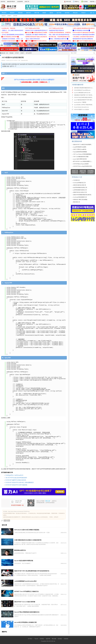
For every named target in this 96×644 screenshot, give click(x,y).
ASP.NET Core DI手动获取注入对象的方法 (26, 591)
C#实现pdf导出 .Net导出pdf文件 (14, 475)
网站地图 (54, 639)
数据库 (44, 13)
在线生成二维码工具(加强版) (80, 200)
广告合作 (36, 639)
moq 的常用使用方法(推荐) (80, 147)
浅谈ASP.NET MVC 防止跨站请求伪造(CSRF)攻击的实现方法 (32, 571)
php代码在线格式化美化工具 (80, 187)
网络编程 (20, 13)
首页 (7, 53)
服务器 (51, 13)
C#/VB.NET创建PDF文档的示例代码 (16, 480)
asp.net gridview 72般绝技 (80, 102)
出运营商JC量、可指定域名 (8, 28)
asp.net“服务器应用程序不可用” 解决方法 (84, 100)
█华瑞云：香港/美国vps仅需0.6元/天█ (59, 39)
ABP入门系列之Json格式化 (80, 149)
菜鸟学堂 (3, 2)
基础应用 (4, 16)
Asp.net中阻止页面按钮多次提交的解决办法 (27, 612)
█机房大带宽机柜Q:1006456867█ (81, 30)
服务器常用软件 (11, 2)
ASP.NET (17, 53)
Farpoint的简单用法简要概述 (80, 152)
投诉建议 (60, 639)
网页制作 (12, 13)
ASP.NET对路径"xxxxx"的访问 (81, 110)
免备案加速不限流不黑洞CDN (56, 30)
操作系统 (67, 13)
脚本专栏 (29, 13)
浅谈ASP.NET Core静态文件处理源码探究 (83, 145)
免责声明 (48, 639)
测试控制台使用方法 (20, 550)
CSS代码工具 (76, 180)
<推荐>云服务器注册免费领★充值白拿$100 (84, 28)
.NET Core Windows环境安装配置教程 (82, 154)
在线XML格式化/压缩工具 (80, 185)
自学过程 (15, 16)
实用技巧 (9, 16)
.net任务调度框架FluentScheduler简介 (25, 581)
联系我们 (42, 639)
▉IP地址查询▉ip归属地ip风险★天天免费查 (36, 32)
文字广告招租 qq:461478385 (32, 28)
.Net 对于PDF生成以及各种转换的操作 (16, 478)
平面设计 (83, 13)
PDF (9, 521)
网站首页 (4, 13)
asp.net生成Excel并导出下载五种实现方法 (84, 105)
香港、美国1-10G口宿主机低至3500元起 (59, 35)
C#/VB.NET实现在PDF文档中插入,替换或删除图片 (20, 482)
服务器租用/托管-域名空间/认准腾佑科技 (83, 39)
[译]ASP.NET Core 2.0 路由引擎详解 (25, 602)
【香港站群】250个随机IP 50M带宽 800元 (36, 35)
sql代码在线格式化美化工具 (80, 190)
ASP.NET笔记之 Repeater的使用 (81, 164)
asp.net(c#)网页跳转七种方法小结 (82, 93)
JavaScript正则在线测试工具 (80, 197)
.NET (5, 521)
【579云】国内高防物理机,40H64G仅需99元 (13, 35)
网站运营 (75, 13)
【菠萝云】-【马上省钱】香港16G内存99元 (12, 30)
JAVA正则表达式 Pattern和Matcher (82, 90)
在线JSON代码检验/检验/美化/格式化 (82, 195)
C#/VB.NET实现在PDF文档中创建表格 (16, 485)
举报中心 (77, 2)
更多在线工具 (76, 202)
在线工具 (27, 2)
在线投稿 (66, 639)
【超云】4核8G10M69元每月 (33, 39)
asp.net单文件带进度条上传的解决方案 (25, 622)
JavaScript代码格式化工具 (79, 183)
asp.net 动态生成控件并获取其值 (24, 561)
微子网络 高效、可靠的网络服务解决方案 (59, 37)
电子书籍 (59, 13)
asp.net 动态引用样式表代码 (80, 159)
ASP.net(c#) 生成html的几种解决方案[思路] (27, 530)
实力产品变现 (5, 32)
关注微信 (85, 2)
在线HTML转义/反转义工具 (80, 192)
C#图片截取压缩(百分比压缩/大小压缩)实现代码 (28, 540)
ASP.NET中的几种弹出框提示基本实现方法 (85, 97)
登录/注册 (68, 2)
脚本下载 (37, 13)
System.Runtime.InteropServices (81, 107)
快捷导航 (93, 2)
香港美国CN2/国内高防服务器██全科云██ (12, 41)
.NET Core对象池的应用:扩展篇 (81, 157)
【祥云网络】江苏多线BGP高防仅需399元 (83, 37)
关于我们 (30, 639)
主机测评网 (20, 2)
